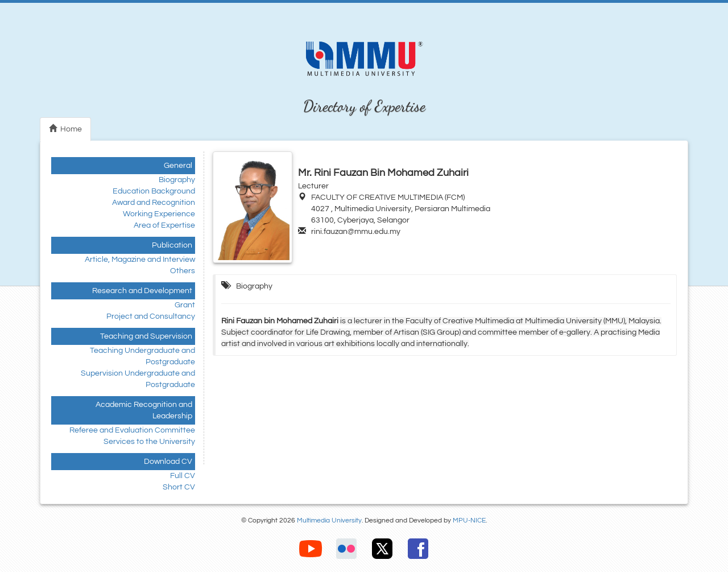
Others (183, 271)
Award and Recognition (154, 203)
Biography (177, 180)
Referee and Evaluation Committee (132, 430)
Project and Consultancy (151, 316)
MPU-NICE (469, 520)
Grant (185, 305)
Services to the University (149, 442)
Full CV (183, 476)
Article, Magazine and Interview (140, 260)
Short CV (179, 487)
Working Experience (159, 214)
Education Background (154, 191)
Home (65, 129)
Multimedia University (329, 520)
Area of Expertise (164, 225)
